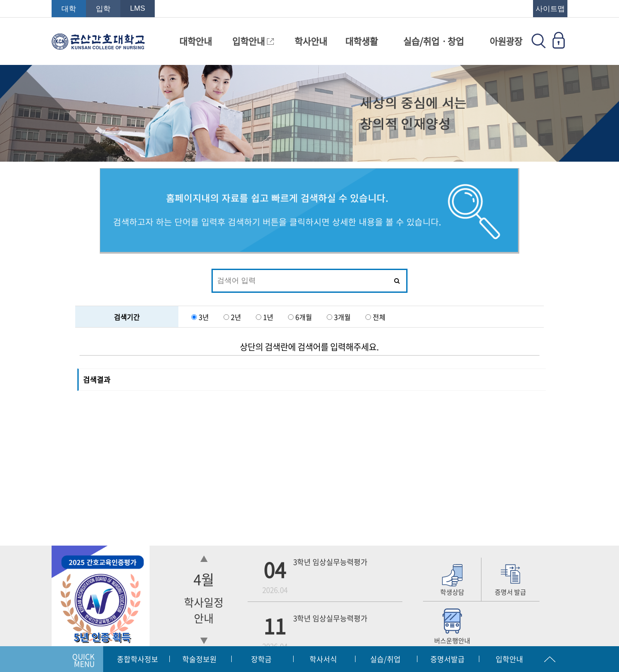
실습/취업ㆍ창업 (434, 41)
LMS (138, 8)
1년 (269, 317)
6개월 (305, 317)
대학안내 (196, 41)
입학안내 (253, 41)
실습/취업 (385, 659)
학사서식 (323, 659)
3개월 (342, 317)
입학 (103, 9)
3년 (205, 317)
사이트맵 (550, 9)
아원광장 (506, 41)
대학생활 (362, 41)
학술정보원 (199, 659)
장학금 (261, 659)
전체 (379, 317)
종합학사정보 (138, 659)
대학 (69, 9)
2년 (237, 317)
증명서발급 (447, 659)
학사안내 (311, 41)
